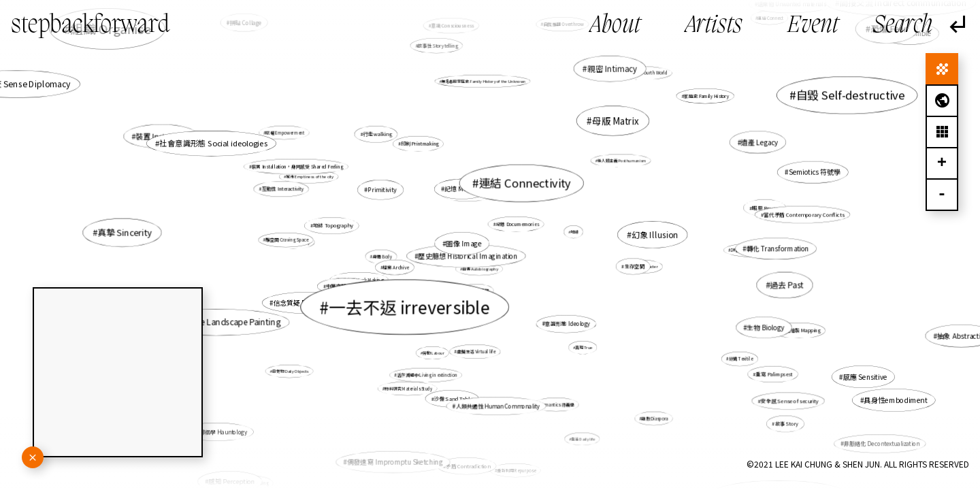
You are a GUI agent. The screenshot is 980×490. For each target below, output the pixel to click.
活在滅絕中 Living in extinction (427, 375)
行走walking (377, 134)
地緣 (574, 231)
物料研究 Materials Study (408, 388)
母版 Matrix (616, 120)
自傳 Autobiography (480, 269)
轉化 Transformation (778, 248)
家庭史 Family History (706, 96)
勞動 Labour (434, 353)
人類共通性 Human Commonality (497, 406)
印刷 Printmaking (420, 144)
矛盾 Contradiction (468, 466)
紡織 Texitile (741, 358)
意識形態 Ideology (568, 324)
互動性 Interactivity (283, 189)
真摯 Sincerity (125, 232)
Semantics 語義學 (557, 405)
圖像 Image (464, 243)
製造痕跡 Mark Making (360, 279)
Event (813, 26)
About (615, 26)
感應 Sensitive (865, 376)
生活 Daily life (583, 438)
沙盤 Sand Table (454, 398)
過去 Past (787, 285)
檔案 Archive (396, 267)
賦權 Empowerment (285, 132)
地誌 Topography (333, 226)
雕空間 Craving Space (287, 240)
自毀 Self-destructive (850, 95)
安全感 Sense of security (789, 401)
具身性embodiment (895, 400)
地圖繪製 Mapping (800, 330)
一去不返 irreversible (409, 307)
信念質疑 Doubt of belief (310, 303)
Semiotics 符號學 (815, 172)
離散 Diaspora (655, 418)
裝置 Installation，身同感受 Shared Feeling (297, 167)
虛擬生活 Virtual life (476, 352)
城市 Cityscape (375, 293)
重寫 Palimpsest (774, 374)
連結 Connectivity (524, 183)
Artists (714, 26)
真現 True (584, 347)
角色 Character (644, 266)
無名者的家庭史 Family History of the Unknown (483, 81)
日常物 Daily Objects (291, 371)
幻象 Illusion (654, 234)
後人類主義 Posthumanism (622, 161)
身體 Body (382, 256)
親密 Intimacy (612, 68)
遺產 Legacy (760, 142)
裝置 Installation (164, 136)
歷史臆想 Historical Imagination (468, 256)
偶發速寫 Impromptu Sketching (395, 461)
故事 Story (787, 424)
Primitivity (382, 190)
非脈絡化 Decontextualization (881, 444)
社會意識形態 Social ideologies (213, 143)
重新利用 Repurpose (516, 471)
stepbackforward (91, 26)
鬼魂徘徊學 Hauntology (218, 432)
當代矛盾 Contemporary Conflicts (804, 214)
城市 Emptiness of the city (310, 176)
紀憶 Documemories (517, 224)
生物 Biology (766, 327)
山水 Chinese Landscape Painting (218, 322)
